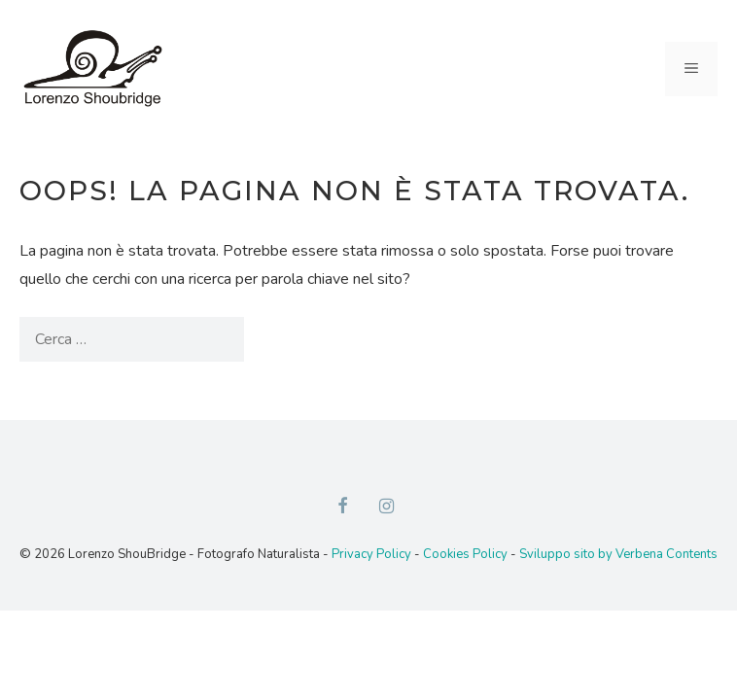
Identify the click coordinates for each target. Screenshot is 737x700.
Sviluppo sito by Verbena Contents (618, 554)
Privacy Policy (371, 554)
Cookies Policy (465, 554)
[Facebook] (342, 507)
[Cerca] (276, 339)
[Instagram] (387, 507)
